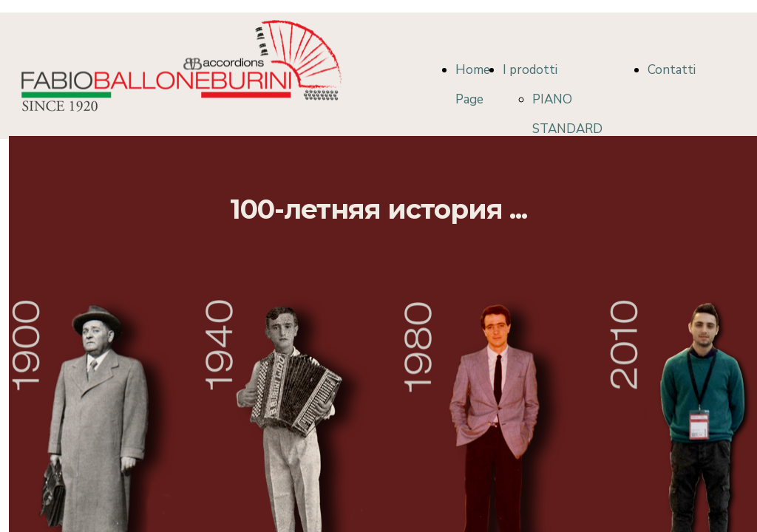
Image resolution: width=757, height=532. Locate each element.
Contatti (672, 70)
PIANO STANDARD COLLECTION (571, 129)
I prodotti (530, 70)
